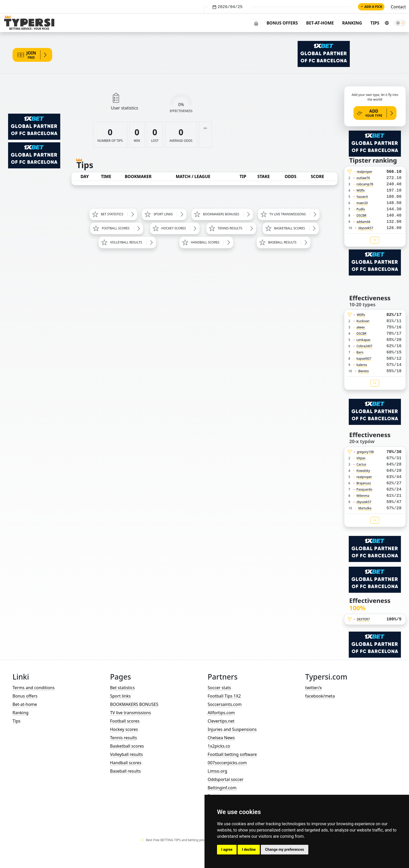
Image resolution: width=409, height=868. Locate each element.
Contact (398, 7)
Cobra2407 (365, 346)
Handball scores (126, 763)
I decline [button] (249, 849)
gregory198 (365, 452)
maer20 (362, 203)
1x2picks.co (219, 746)
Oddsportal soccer (225, 779)
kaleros (362, 365)
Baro (360, 352)
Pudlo (361, 209)
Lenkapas (363, 340)
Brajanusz (364, 483)
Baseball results (125, 771)
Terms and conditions (34, 688)
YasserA (362, 197)
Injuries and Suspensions (232, 729)
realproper (365, 172)
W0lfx (361, 190)
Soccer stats (219, 688)
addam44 (363, 222)
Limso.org (217, 771)
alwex (361, 327)
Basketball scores (127, 746)
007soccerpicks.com (227, 763)
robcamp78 (365, 184)
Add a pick (371, 7)
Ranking (352, 23)
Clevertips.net (221, 721)
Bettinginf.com (222, 788)
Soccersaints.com (225, 704)
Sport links (120, 696)
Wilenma (363, 496)
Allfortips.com (221, 713)
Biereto (363, 371)
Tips (375, 23)
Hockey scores (124, 729)
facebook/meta (320, 696)
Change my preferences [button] (284, 849)
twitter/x (314, 688)
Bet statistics (122, 688)
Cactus (362, 464)
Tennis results (124, 738)
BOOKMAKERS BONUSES (134, 704)
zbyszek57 (366, 228)
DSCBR (362, 215)
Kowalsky (363, 471)
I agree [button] (227, 849)
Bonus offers (282, 23)
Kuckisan (363, 321)
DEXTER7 (363, 619)
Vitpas (361, 458)
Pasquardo (365, 489)
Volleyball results (127, 754)
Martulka (365, 508)
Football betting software (232, 754)
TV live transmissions (131, 713)
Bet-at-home (320, 23)
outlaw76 (363, 178)
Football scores (125, 721)
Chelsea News (221, 738)
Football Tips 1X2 (224, 696)
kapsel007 (364, 359)
